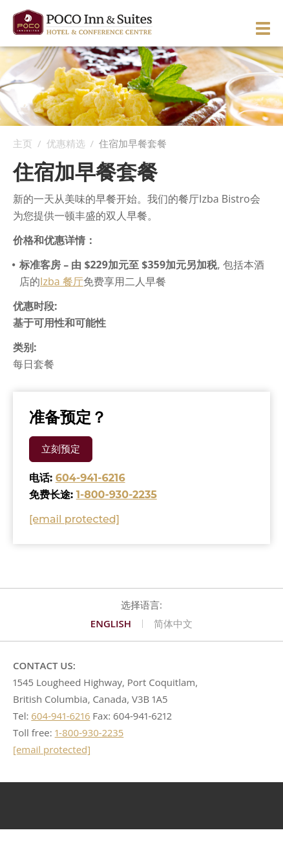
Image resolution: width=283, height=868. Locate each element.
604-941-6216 (90, 478)
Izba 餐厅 (62, 281)
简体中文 (173, 624)
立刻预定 (61, 449)
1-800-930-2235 (117, 495)
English (111, 624)
